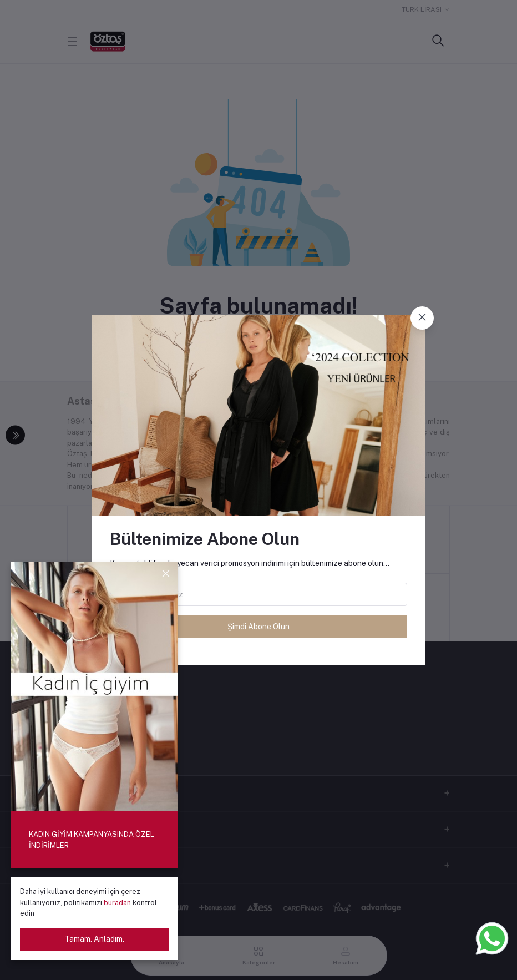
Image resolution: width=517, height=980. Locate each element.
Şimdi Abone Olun (258, 627)
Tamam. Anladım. (94, 939)
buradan (118, 903)
